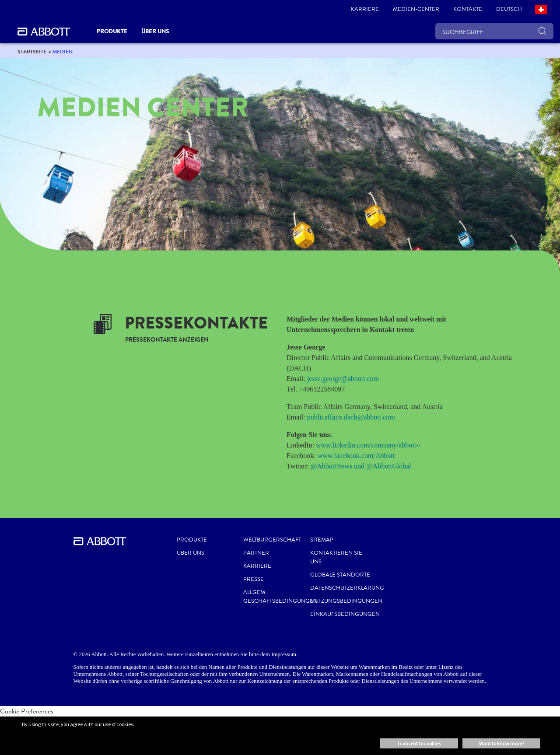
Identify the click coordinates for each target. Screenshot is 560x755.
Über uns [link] (155, 31)
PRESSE (254, 579)
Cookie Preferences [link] (27, 711)
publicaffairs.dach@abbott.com (351, 417)
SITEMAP (322, 540)
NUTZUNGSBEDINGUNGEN (346, 601)
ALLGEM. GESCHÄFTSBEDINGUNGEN (280, 597)
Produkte (192, 540)
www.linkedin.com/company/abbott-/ (368, 445)
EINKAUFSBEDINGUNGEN (345, 614)
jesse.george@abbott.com (343, 379)
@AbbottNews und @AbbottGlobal (360, 466)
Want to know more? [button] (502, 743)
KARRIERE (257, 566)
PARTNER (256, 553)
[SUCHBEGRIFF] (494, 31)
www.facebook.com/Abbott (356, 456)
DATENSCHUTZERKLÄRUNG (347, 588)
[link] (365, 10)
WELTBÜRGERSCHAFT (272, 540)
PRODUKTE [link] (112, 31)
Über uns (191, 553)
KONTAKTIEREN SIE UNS (336, 557)
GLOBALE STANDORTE (340, 575)
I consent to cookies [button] (419, 743)
